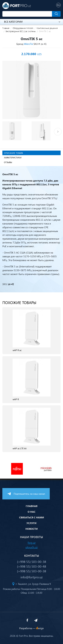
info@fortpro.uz (32, 577)
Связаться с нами (32, 517)
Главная (6, 28)
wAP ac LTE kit (20, 449)
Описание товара (13, 153)
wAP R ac (17, 350)
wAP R (16, 399)
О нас (31, 512)
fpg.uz (32, 543)
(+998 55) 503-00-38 (32, 561)
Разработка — (31, 628)
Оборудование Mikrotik (23, 28)
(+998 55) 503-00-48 (32, 566)
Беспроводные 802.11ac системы (21, 31)
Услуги (31, 523)
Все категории (32, 22)
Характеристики (13, 157)
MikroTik (28, 44)
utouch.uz (31, 547)
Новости (32, 529)
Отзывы (8, 162)
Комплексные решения (47, 28)
